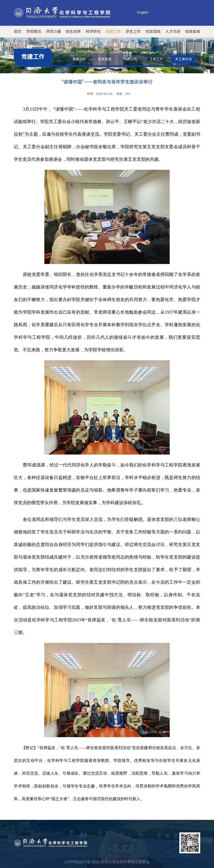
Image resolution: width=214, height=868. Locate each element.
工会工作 (156, 59)
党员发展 (105, 59)
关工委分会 (183, 59)
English (143, 12)
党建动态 (79, 59)
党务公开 (130, 59)
